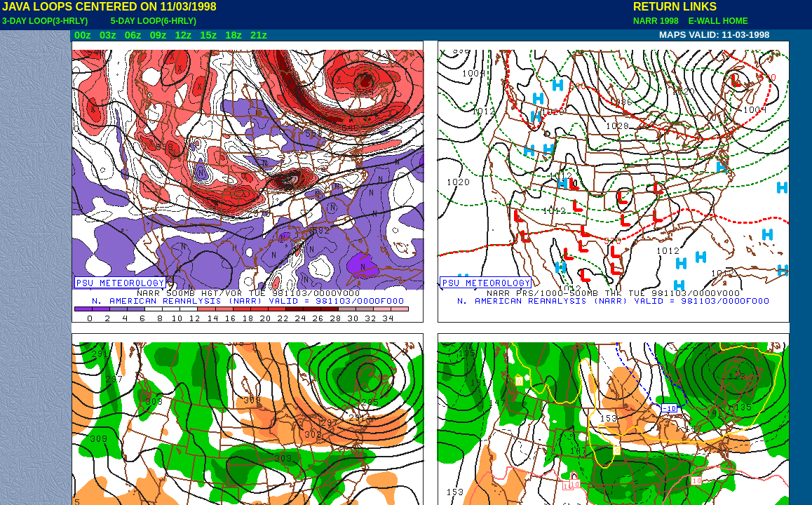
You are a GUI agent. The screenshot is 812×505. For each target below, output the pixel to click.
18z (234, 35)
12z (183, 35)
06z (133, 35)
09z (158, 35)
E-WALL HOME (716, 21)
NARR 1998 (657, 21)
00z (83, 35)
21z (259, 35)
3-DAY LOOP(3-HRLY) (45, 21)
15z (208, 35)
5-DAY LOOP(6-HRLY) (154, 21)
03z (108, 35)
